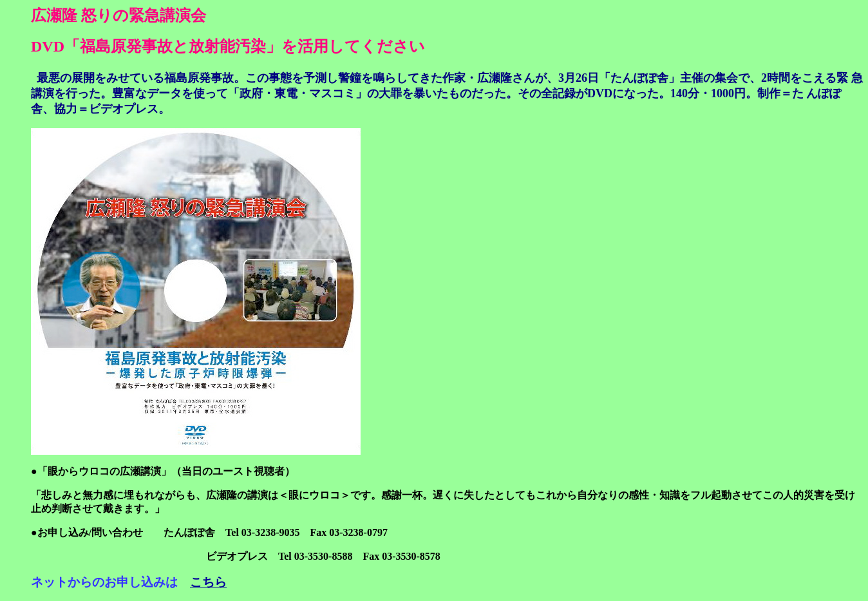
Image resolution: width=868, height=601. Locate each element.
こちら (208, 582)
